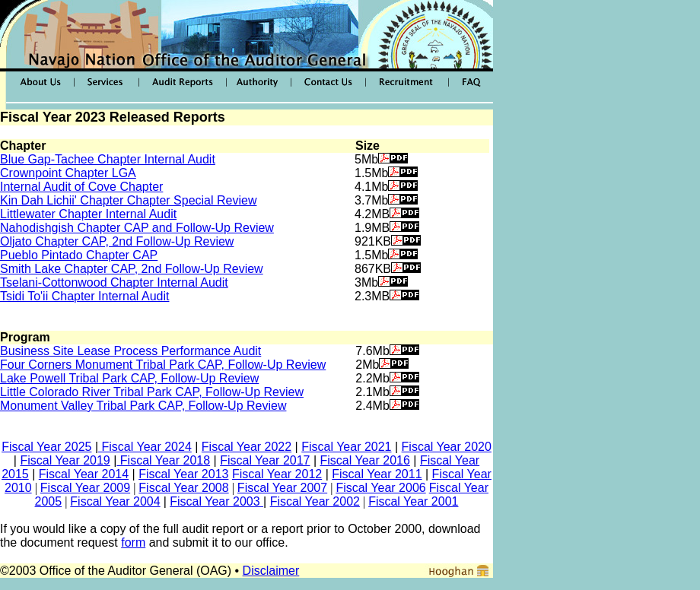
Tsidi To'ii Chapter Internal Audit (84, 296)
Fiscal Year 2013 (183, 474)
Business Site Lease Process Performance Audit (130, 351)
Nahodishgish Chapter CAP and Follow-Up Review (137, 228)
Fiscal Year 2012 (277, 474)
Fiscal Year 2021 (346, 447)
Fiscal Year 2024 (145, 447)
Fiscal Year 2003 (216, 501)
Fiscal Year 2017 (265, 460)
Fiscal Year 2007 (282, 488)
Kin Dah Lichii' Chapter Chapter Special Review (128, 200)
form (133, 542)
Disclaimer (271, 571)
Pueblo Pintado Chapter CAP (79, 255)
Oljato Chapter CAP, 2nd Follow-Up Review (117, 241)
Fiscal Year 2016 (365, 460)
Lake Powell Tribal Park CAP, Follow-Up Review (129, 378)
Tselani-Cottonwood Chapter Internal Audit (114, 282)
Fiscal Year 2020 (447, 447)
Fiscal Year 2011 (377, 474)
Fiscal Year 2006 (380, 488)
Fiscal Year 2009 (85, 488)
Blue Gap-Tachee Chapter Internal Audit (108, 159)
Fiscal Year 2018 (163, 460)
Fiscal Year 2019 (65, 460)
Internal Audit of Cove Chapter (81, 187)
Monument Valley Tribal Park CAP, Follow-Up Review (143, 406)
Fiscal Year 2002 (315, 501)
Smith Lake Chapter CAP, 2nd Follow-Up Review (132, 269)
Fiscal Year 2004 (115, 501)
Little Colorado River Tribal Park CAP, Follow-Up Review (152, 392)
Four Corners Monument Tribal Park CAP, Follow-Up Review (163, 365)
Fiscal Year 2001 (413, 501)
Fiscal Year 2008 (183, 488)
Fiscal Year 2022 (247, 447)
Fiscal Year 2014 (84, 474)
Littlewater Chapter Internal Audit (88, 214)
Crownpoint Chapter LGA (68, 173)
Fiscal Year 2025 (46, 447)
